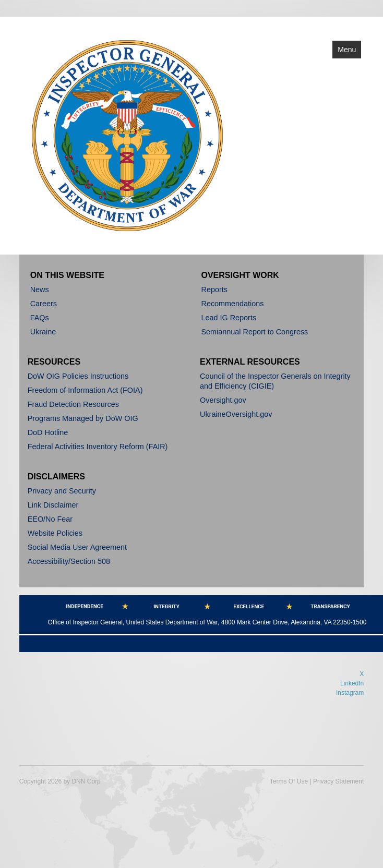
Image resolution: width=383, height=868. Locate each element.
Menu (347, 50)
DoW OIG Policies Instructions (78, 376)
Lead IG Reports (229, 318)
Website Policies (55, 533)
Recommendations (233, 304)
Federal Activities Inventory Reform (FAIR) (98, 447)
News (40, 290)
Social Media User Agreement (77, 547)
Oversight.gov (223, 400)
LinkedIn (352, 683)
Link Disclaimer (53, 505)
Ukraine (43, 332)
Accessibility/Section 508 (69, 561)
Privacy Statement (338, 781)
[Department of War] (127, 135)
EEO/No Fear (50, 519)
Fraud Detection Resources (73, 404)
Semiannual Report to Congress (255, 332)
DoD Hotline (48, 432)
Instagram (350, 693)
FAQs (40, 318)
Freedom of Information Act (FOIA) (85, 390)
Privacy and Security (62, 491)
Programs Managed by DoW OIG (83, 418)
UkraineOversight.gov (236, 414)
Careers (44, 304)
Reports (214, 290)
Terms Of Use (289, 781)
